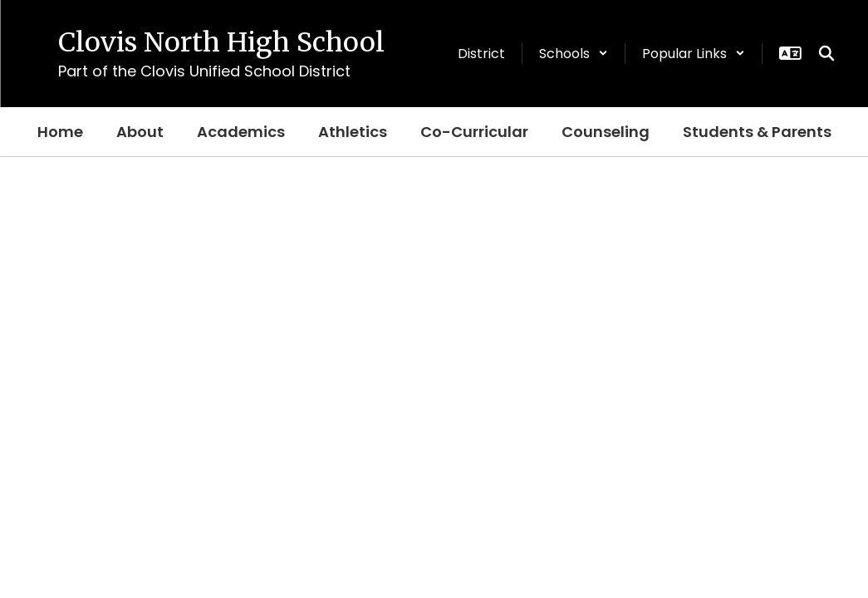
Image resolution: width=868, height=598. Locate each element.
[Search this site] (826, 53)
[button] (574, 54)
